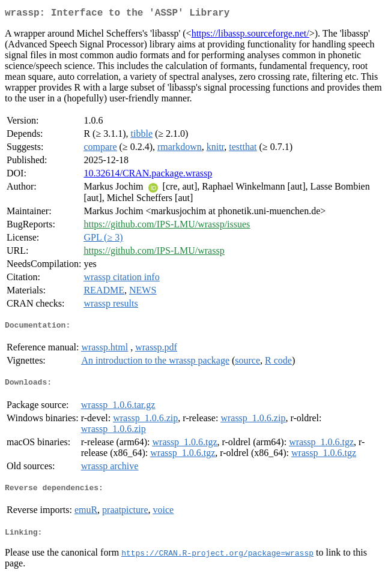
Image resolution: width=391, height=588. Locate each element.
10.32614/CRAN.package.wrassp (148, 175)
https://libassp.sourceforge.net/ (250, 36)
